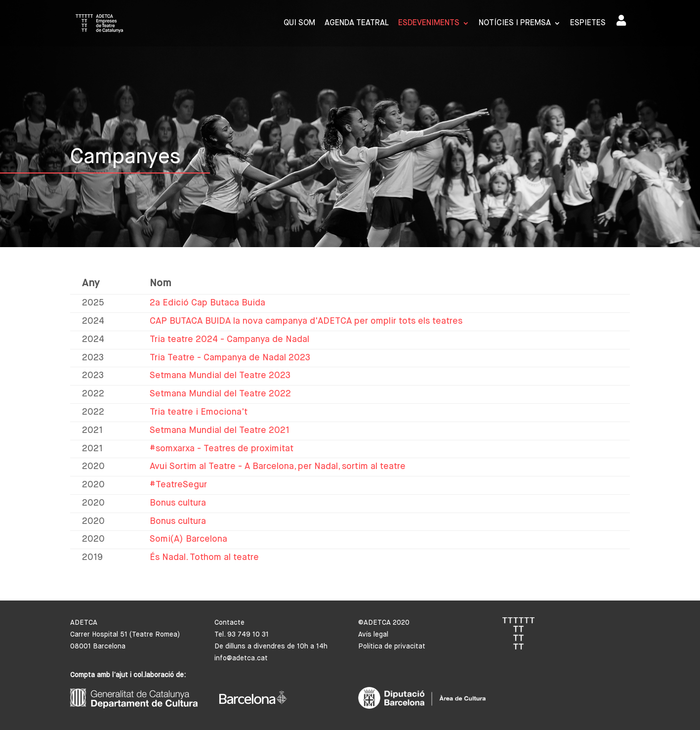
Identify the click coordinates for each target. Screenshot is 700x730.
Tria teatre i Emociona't (199, 412)
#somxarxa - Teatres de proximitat (222, 449)
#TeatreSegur (178, 485)
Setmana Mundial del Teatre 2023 (220, 376)
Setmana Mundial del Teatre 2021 (220, 430)
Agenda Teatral (357, 23)
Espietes (588, 23)
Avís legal (373, 635)
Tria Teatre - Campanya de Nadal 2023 (230, 358)
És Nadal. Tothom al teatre (204, 558)
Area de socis (621, 20)
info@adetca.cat (241, 658)
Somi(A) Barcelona (188, 539)
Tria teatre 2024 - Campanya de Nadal (229, 340)
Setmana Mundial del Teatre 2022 (220, 394)
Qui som (299, 23)
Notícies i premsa (515, 23)
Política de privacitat (392, 646)
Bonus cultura (178, 503)
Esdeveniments (429, 23)
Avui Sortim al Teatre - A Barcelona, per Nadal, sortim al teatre (278, 467)
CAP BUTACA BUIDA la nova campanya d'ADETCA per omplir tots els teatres (306, 321)
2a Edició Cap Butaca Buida (207, 303)
